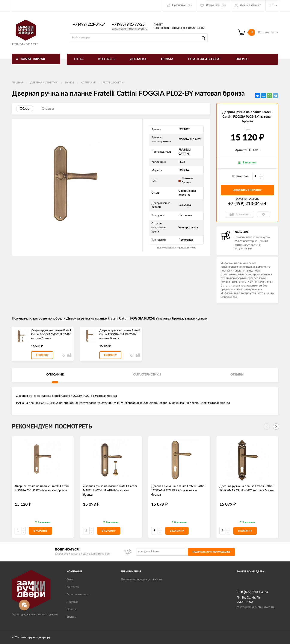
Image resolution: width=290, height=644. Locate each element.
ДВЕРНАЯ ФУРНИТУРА (44, 83)
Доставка (138, 59)
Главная (18, 83)
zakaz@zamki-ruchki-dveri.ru (130, 29)
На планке (88, 83)
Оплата (167, 59)
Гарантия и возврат (204, 59)
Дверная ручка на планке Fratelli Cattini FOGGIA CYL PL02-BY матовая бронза (119, 335)
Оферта (242, 59)
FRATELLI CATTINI (113, 83)
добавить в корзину (247, 190)
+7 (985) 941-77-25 (128, 25)
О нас (79, 59)
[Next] (276, 427)
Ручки (69, 83)
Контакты (107, 59)
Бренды (71, 617)
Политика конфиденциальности (141, 580)
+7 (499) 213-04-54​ (89, 25)
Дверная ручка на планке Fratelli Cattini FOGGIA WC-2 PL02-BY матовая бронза (51, 335)
